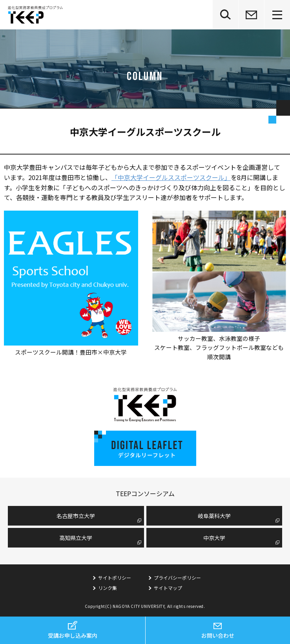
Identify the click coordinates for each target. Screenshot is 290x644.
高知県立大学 (76, 538)
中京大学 (214, 538)
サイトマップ (168, 588)
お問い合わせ (218, 635)
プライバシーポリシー (177, 578)
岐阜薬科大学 (214, 516)
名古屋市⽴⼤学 (76, 516)
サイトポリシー (115, 578)
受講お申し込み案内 (73, 635)
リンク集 (108, 588)
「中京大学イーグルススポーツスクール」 (171, 177)
